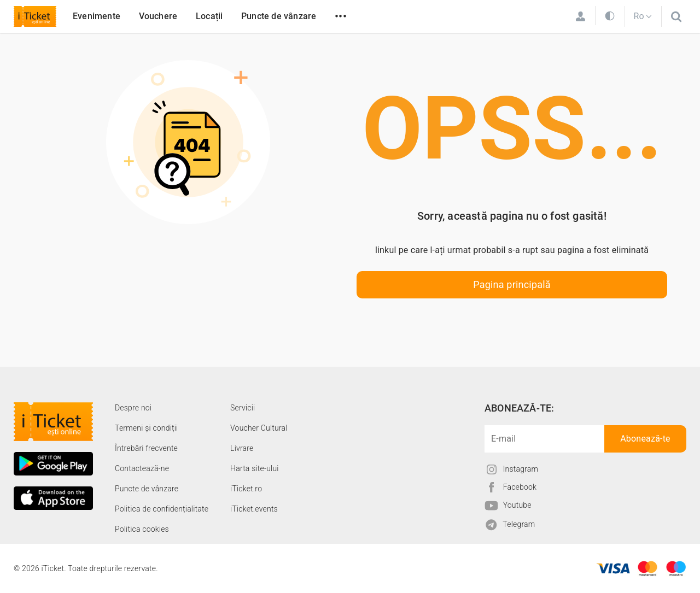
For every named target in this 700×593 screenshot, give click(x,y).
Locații (209, 16)
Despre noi (133, 408)
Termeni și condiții (146, 428)
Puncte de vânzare (279, 16)
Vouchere (158, 16)
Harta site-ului (255, 468)
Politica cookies (142, 529)
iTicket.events (254, 509)
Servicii (243, 408)
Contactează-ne (142, 468)
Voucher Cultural (259, 428)
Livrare (242, 448)
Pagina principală (512, 284)
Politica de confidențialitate (162, 509)
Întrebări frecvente (146, 448)
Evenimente (97, 16)
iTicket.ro (246, 489)
